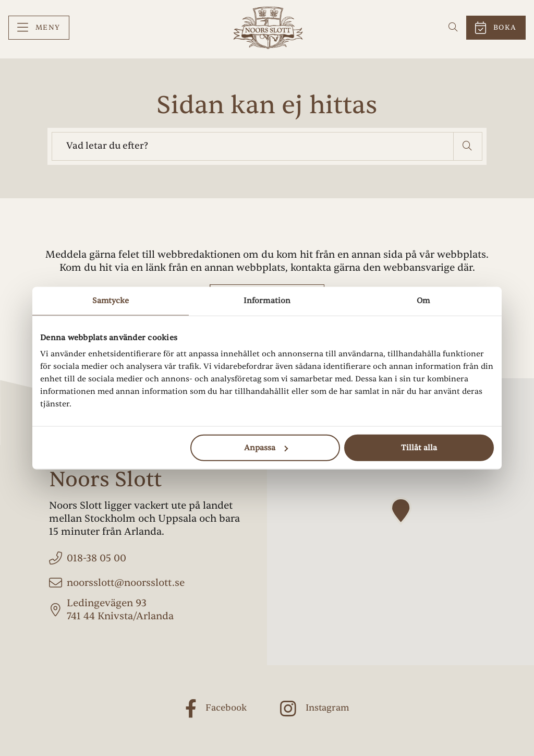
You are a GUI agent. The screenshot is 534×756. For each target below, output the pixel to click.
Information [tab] (267, 300)
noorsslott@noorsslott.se (126, 583)
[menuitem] (39, 28)
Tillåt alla (419, 448)
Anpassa (266, 448)
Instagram (327, 708)
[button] (468, 146)
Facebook (226, 708)
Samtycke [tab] (111, 300)
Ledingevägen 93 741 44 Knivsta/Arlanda (120, 610)
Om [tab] (423, 300)
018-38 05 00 (96, 558)
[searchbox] (253, 146)
